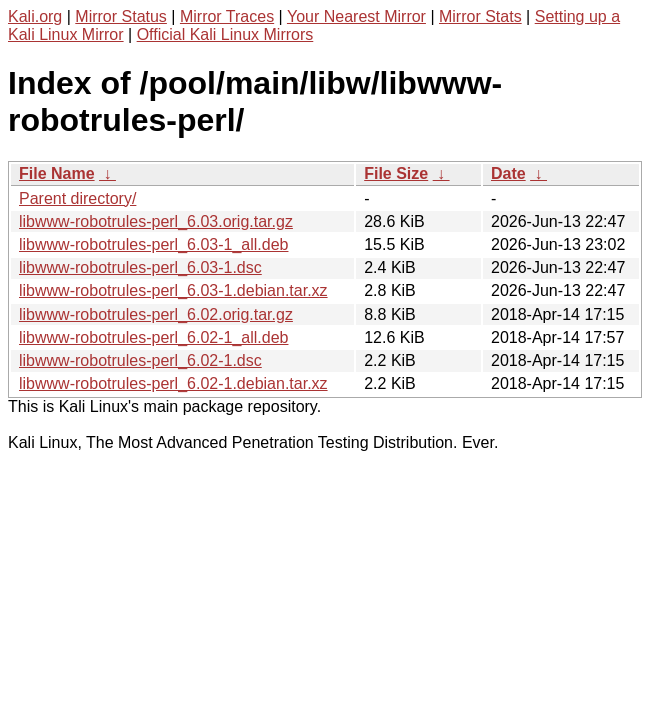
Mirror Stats (480, 16)
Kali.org (35, 16)
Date (508, 173)
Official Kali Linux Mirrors (225, 34)
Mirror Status (121, 16)
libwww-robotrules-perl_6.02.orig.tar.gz (156, 314)
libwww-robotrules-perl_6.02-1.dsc (140, 360)
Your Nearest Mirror (356, 16)
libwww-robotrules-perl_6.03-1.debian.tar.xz (173, 290)
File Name (57, 173)
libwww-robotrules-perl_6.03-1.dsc (140, 267)
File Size (396, 173)
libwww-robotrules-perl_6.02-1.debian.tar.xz (173, 383)
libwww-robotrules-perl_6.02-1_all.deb (153, 337)
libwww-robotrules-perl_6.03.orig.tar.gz (156, 221)
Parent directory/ (77, 198)
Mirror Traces (227, 16)
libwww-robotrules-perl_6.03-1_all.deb (153, 244)
